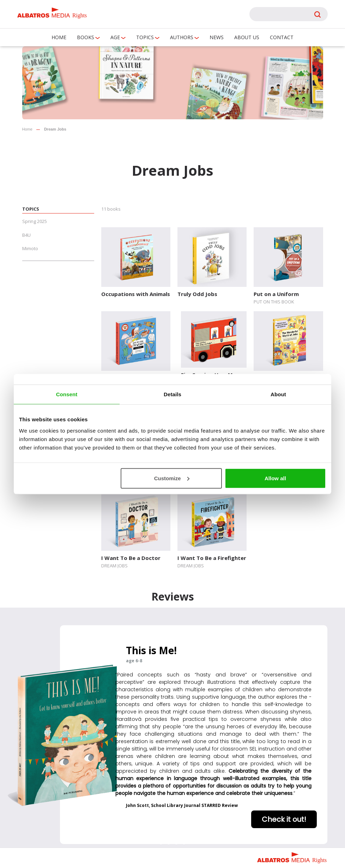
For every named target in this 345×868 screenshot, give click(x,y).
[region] (172, 728)
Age (115, 37)
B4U (26, 235)
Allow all (275, 478)
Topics (145, 37)
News (217, 37)
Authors (182, 37)
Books (86, 37)
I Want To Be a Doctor (131, 558)
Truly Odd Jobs (197, 294)
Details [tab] (172, 394)
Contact (282, 37)
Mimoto (30, 248)
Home (59, 37)
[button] (161, 842)
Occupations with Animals (136, 294)
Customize (172, 478)
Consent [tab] (67, 394)
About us (247, 37)
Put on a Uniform (276, 294)
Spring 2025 (35, 221)
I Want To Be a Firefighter (212, 558)
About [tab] (278, 394)
